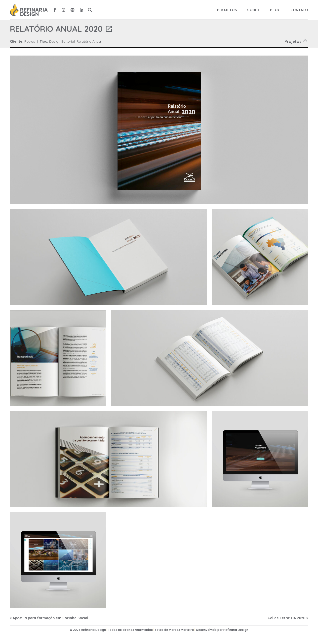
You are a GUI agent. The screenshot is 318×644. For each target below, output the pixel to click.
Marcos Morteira (181, 630)
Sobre (254, 10)
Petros (30, 41)
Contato (299, 10)
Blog (275, 10)
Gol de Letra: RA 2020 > (288, 618)
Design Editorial (62, 41)
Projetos (227, 10)
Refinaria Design (236, 630)
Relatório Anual (89, 41)
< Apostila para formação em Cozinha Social (49, 618)
